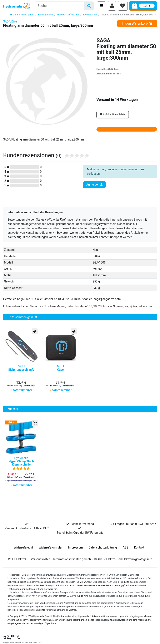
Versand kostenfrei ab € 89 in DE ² (27, 534)
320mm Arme (90, 16)
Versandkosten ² (29, 389)
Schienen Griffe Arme (68, 16)
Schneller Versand (82, 530)
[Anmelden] (112, 6)
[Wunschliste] (123, 6)
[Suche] (89, 6)
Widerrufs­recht (23, 553)
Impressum (75, 553)
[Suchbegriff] (59, 6)
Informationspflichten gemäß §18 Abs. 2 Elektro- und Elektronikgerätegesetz (102, 565)
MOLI (21, 371)
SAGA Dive (10, 23)
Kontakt (139, 553)
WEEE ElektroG (17, 565)
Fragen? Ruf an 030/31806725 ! (136, 530)
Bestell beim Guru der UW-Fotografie (80, 538)
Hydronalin (21, 467)
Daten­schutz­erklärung (103, 553)
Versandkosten (41, 565)
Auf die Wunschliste (113, 116)
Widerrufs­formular (51, 553)
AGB (126, 553)
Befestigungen (45, 16)
